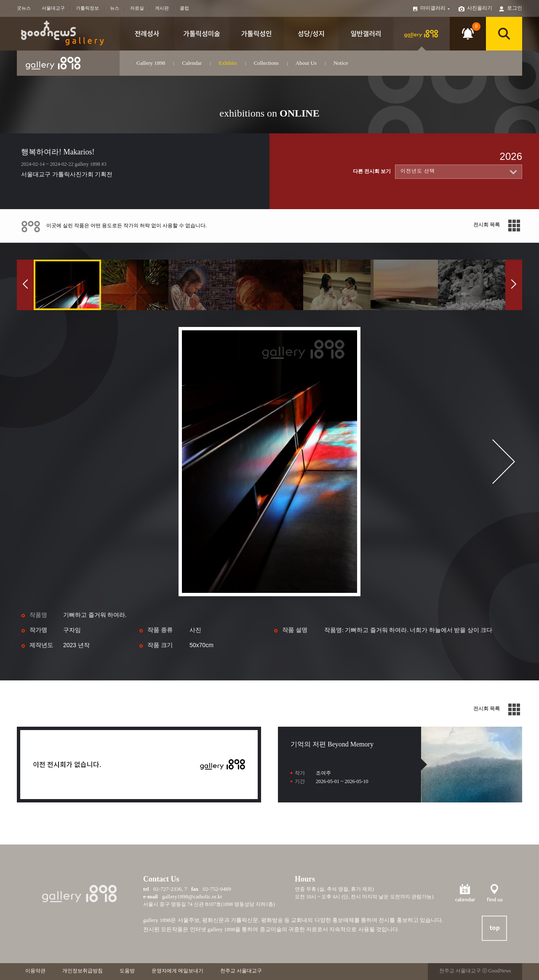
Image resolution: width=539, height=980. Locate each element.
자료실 (137, 8)
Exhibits (228, 63)
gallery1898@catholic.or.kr (192, 896)
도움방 (127, 971)
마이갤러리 (435, 8)
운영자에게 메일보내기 (177, 971)
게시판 (162, 8)
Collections (266, 63)
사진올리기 (480, 8)
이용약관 (35, 971)
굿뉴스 (24, 8)
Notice (341, 63)
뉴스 (115, 8)
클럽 (184, 8)
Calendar (192, 63)
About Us (306, 63)
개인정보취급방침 (83, 971)
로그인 (515, 8)
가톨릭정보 (87, 8)
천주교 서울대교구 (241, 971)
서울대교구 (53, 8)
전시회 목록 (487, 225)
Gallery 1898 (151, 63)
